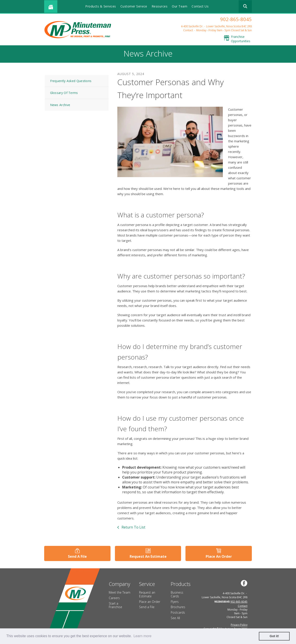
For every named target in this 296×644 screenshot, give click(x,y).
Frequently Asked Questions (71, 81)
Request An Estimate (148, 556)
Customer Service (134, 6)
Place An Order (219, 556)
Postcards (178, 612)
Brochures (178, 607)
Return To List (133, 527)
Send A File (77, 556)
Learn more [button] (142, 636)
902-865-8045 (236, 19)
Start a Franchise (115, 605)
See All (175, 618)
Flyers (175, 602)
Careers (114, 598)
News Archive (60, 105)
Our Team (180, 6)
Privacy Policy (239, 625)
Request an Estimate (147, 594)
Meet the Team (120, 592)
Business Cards (177, 594)
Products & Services (101, 6)
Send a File (147, 607)
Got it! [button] (274, 636)
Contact (188, 30)
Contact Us (200, 6)
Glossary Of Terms (64, 93)
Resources (160, 6)
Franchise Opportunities (241, 39)
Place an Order (150, 602)
